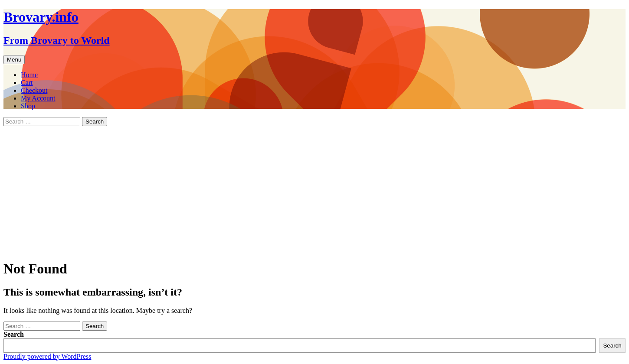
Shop (28, 106)
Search (14, 334)
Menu (14, 60)
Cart (27, 83)
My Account (38, 98)
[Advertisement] (314, 191)
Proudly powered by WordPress (47, 356)
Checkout (34, 90)
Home (29, 75)
